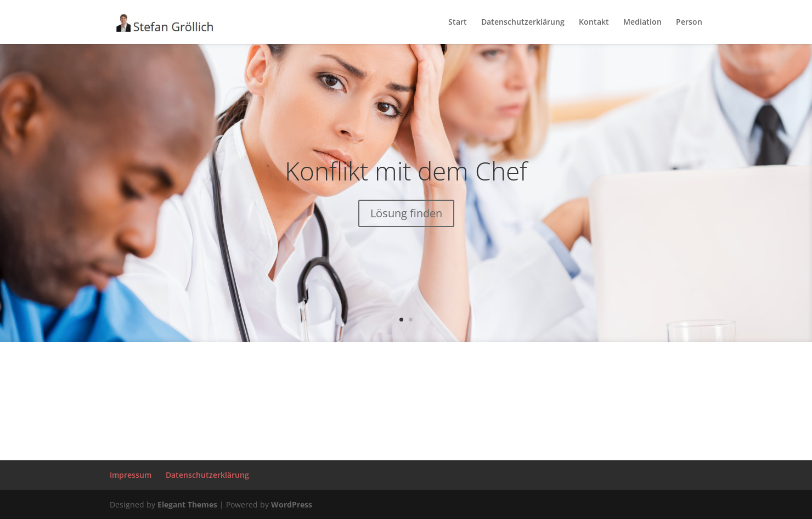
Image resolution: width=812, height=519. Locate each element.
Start (458, 22)
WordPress (292, 504)
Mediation (642, 22)
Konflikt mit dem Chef (406, 171)
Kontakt (594, 22)
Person (689, 22)
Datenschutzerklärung (523, 22)
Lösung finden (406, 214)
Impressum (131, 475)
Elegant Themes (187, 504)
